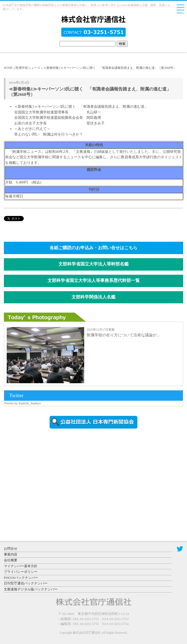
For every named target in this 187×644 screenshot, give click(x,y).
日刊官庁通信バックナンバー (26, 583)
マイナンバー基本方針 (21, 566)
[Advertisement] (48, 476)
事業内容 (11, 554)
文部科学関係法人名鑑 (93, 297)
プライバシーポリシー (21, 572)
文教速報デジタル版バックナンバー (31, 589)
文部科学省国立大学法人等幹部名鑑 (93, 264)
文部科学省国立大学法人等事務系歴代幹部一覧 (94, 281)
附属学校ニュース (28, 68)
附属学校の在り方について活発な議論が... (123, 335)
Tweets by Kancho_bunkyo (22, 403)
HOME (8, 68)
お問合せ (11, 549)
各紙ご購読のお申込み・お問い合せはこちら (93, 248)
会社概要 (11, 560)
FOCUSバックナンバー (21, 578)
